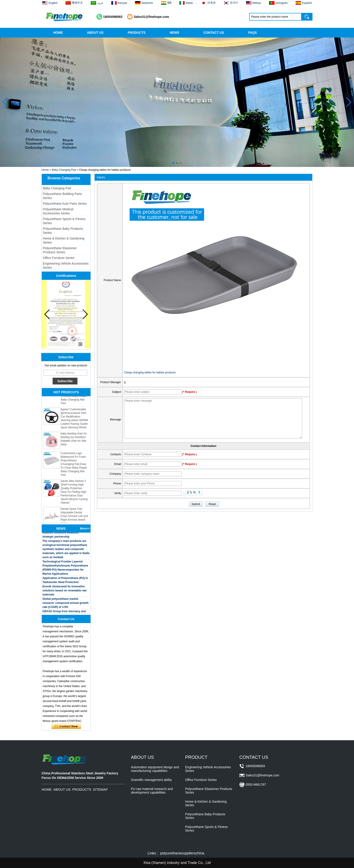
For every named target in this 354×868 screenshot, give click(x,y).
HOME (58, 33)
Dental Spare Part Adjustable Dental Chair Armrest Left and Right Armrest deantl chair (74, 518)
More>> (85, 529)
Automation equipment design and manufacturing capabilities (155, 769)
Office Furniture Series (59, 258)
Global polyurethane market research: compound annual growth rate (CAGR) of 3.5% (65, 605)
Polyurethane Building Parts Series (62, 196)
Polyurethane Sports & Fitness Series (64, 221)
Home (45, 170)
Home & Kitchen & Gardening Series (64, 240)
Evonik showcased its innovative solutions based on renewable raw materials (64, 593)
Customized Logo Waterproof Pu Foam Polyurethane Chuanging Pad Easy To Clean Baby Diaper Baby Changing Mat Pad (74, 466)
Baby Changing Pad (64, 170)
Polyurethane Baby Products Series (63, 231)
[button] (173, 163)
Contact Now (66, 726)
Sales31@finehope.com (151, 17)
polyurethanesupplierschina (182, 853)
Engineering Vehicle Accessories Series (66, 266)
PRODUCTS (137, 33)
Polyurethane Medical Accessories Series (58, 211)
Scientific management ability (151, 780)
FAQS (252, 33)
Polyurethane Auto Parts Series (65, 204)
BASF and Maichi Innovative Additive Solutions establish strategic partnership (61, 535)
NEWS (175, 33)
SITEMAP (100, 789)
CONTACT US (214, 33)
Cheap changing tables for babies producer (150, 372)
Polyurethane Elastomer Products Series (60, 250)
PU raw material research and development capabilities (152, 791)
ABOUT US (95, 33)
